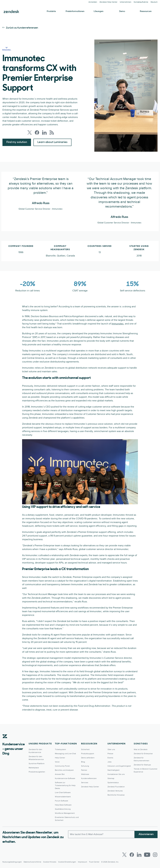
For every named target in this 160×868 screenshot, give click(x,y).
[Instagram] (155, 855)
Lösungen (99, 11)
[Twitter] (124, 855)
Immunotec (118, 324)
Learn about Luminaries (52, 142)
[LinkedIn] (139, 855)
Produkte (51, 11)
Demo (122, 11)
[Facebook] (132, 855)
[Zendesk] (5, 741)
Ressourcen (146, 11)
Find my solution (17, 142)
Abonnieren (146, 834)
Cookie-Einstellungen (67, 862)
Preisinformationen (75, 11)
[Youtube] (147, 855)
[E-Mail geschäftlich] (101, 834)
